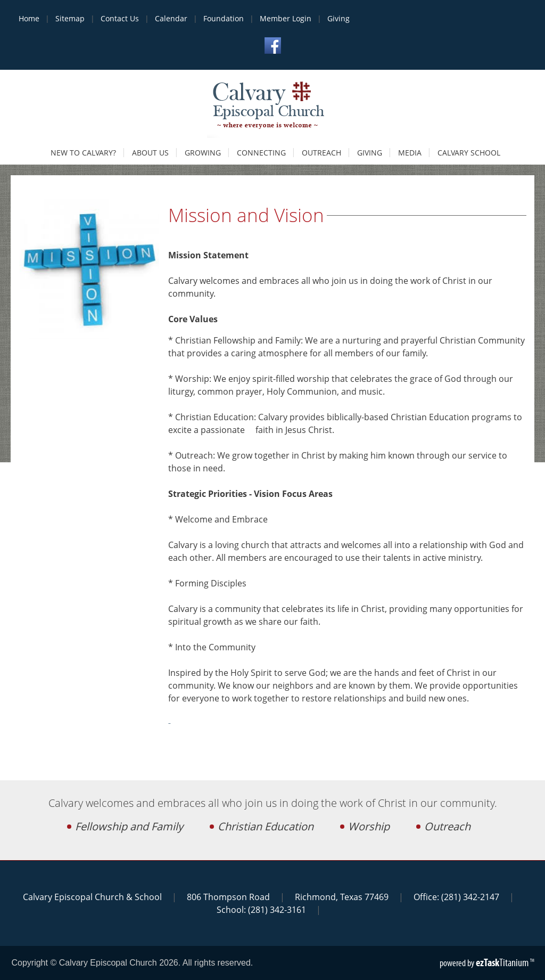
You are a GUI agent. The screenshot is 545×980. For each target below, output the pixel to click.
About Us (150, 153)
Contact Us (120, 18)
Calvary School (469, 153)
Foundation (224, 18)
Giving (338, 18)
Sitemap (70, 18)
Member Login (286, 18)
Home (29, 18)
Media (410, 153)
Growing (203, 153)
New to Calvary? (83, 153)
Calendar (171, 18)
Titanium (503, 962)
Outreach (321, 153)
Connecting (261, 153)
